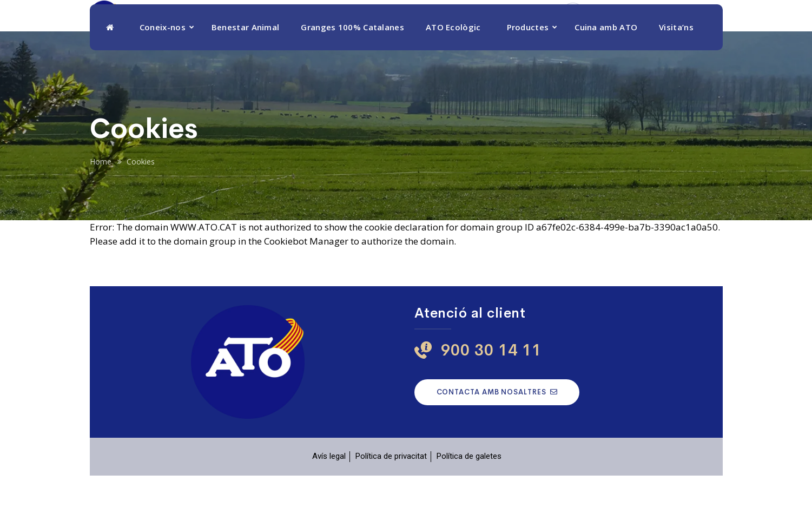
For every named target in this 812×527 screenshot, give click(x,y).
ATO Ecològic (453, 78)
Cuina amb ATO (606, 78)
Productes (528, 78)
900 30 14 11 (620, 33)
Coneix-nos (163, 78)
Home (101, 213)
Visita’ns (676, 78)
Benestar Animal (246, 78)
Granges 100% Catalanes (352, 78)
